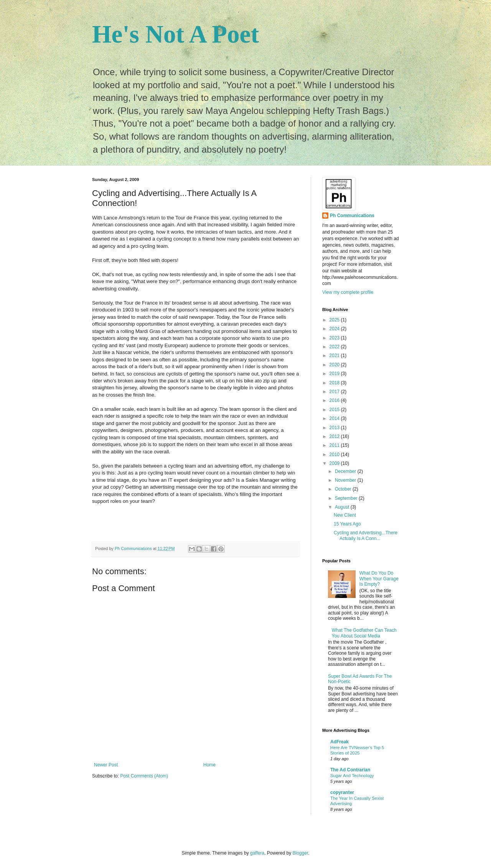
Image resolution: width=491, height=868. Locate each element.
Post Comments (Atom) (144, 776)
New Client (345, 515)
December (346, 471)
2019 (335, 374)
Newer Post (106, 765)
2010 (335, 455)
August (343, 507)
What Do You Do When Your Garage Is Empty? (379, 579)
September (347, 498)
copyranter (342, 792)
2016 (335, 400)
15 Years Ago (347, 524)
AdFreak (339, 742)
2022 (335, 347)
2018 (335, 383)
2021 (335, 356)
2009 (335, 463)
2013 (335, 428)
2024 (335, 329)
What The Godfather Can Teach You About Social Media (364, 633)
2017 (335, 392)
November (346, 480)
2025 (335, 320)
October (344, 489)
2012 (335, 436)
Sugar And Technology (352, 776)
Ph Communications (352, 216)
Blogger (301, 853)
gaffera (257, 853)
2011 (335, 445)
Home (209, 765)
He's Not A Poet (175, 34)
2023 (335, 338)
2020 (335, 365)
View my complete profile (348, 292)
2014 (335, 418)
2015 (335, 410)
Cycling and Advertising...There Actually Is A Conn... (366, 535)
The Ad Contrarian (350, 770)
